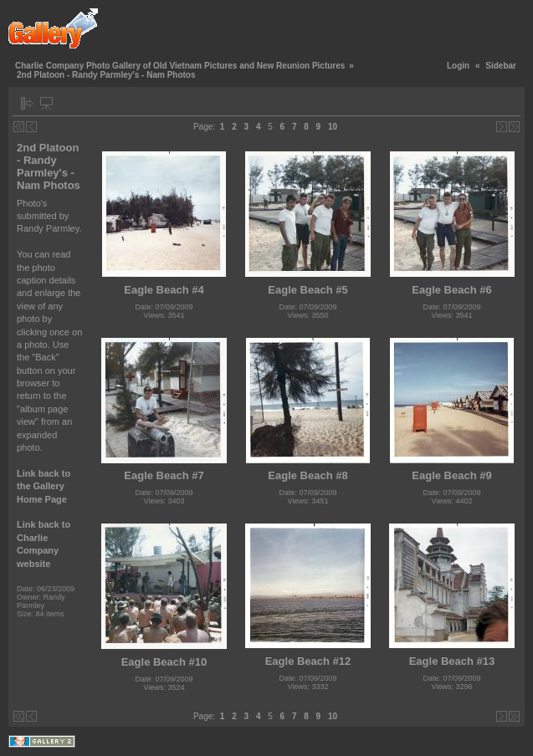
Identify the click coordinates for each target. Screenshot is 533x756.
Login (458, 66)
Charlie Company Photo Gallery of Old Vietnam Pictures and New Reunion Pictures (180, 66)
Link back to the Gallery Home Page (44, 486)
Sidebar (501, 66)
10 (333, 127)
